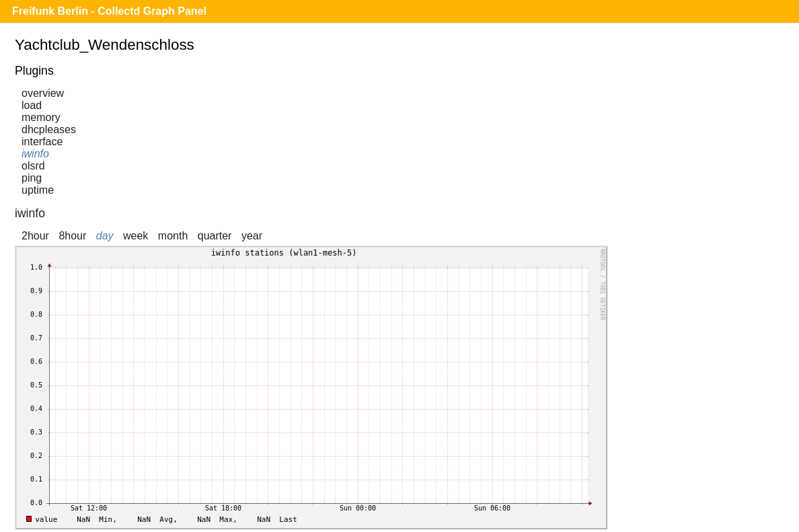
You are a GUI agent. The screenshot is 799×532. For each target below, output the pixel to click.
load (32, 105)
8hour (72, 236)
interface (42, 142)
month (173, 236)
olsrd (33, 166)
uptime (38, 190)
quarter (215, 236)
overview (43, 93)
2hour (35, 236)
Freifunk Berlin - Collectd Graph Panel (109, 11)
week (136, 236)
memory (41, 117)
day (105, 236)
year (252, 236)
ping (32, 178)
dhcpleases (49, 129)
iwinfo (35, 154)
